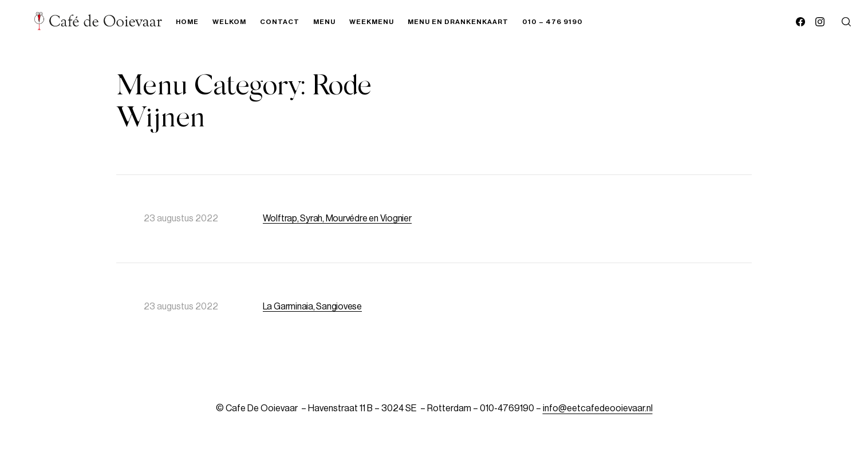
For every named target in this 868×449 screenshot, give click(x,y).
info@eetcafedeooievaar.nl (598, 408)
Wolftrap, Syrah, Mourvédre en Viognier (337, 218)
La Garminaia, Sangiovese (312, 307)
